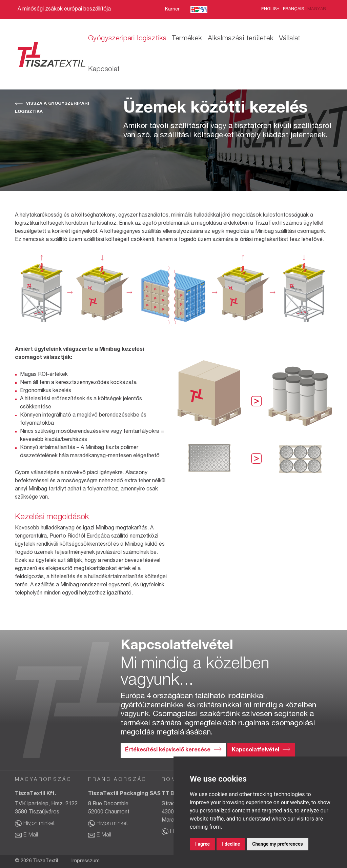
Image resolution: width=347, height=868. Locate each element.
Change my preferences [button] (277, 844)
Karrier (172, 9)
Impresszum (86, 861)
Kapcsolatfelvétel (256, 750)
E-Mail (31, 835)
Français (293, 9)
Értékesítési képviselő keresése (168, 750)
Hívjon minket (39, 824)
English (270, 9)
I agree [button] (202, 844)
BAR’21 (199, 10)
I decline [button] (231, 844)
